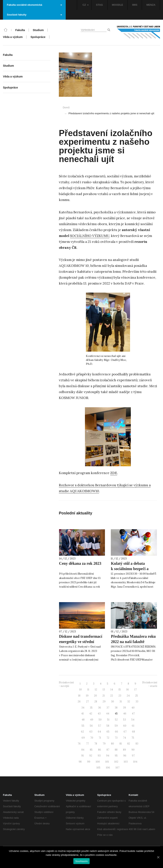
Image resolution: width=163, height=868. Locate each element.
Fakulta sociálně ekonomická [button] (34, 5)
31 (121, 702)
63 (91, 732)
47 (133, 714)
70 (92, 738)
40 (133, 708)
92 (91, 756)
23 (120, 696)
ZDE (114, 473)
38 (116, 708)
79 (104, 744)
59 (116, 726)
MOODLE (117, 5)
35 (91, 708)
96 (125, 756)
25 (137, 696)
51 (108, 720)
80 (112, 744)
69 (83, 738)
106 (108, 768)
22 (112, 696)
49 (92, 720)
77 (87, 744)
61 (133, 726)
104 (135, 762)
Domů (66, 107)
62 (82, 732)
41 (82, 714)
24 (128, 696)
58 (108, 726)
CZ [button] (86, 5)
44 (108, 714)
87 (108, 750)
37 (108, 708)
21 (104, 696)
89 (124, 750)
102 (116, 762)
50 (100, 720)
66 (117, 732)
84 (83, 750)
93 (99, 756)
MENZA (151, 5)
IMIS (135, 5)
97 (133, 756)
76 (79, 744)
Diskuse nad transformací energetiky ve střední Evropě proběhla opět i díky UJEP (81, 644)
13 (104, 690)
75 (133, 738)
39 (124, 708)
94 (108, 756)
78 (96, 744)
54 (133, 720)
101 (107, 762)
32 (129, 702)
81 (121, 744)
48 (83, 720)
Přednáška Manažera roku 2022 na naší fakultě (133, 639)
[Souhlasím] (158, 857)
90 (133, 750)
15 (120, 690)
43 (99, 714)
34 (83, 708)
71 (100, 738)
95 (116, 756)
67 (125, 732)
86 (100, 750)
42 (91, 714)
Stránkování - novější (66, 684)
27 (87, 702)
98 (80, 762)
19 (87, 696)
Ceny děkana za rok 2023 (80, 563)
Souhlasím (82, 861)
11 (88, 690)
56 (91, 726)
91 (82, 756)
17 (136, 690)
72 (108, 738)
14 (112, 690)
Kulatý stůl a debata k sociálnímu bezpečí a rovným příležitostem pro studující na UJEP (132, 571)
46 (125, 714)
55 (83, 726)
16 (128, 690)
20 (95, 696)
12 (96, 690)
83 (137, 744)
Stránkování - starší (150, 684)
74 (124, 738)
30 (112, 702)
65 (108, 732)
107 (117, 768)
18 (79, 696)
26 (79, 702)
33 (137, 702)
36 (100, 708)
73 (116, 738)
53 (125, 720)
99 (89, 762)
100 (98, 762)
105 (98, 768)
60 (125, 726)
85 (91, 750)
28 (96, 702)
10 (81, 690)
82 (129, 744)
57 (100, 726)
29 (104, 702)
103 (126, 762)
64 (99, 732)
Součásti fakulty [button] (34, 15)
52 (116, 720)
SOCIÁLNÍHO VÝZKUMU (90, 236)
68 (133, 732)
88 (116, 750)
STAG (99, 5)
